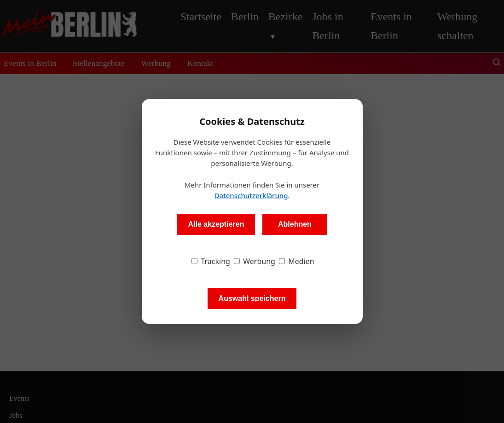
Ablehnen (295, 224)
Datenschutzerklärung (251, 195)
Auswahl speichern (252, 298)
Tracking (211, 261)
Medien (297, 261)
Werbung (255, 261)
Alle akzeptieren (216, 224)
